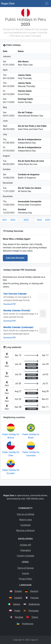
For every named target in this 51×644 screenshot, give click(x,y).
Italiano (17, 604)
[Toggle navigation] (47, 4)
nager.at (34, 640)
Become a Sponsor (25, 530)
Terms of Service (26, 568)
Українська (28, 624)
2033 (26, 220)
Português (34, 611)
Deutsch (34, 591)
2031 (5, 220)
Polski (17, 611)
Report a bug (26, 520)
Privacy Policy (26, 579)
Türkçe (35, 617)
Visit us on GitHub (26, 514)
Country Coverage (25, 556)
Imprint (26, 573)
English (18, 591)
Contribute (25, 525)
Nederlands (34, 604)
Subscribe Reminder (15, 258)
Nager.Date (8, 4)
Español (18, 598)
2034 (39, 220)
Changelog (25, 550)
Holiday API (25, 545)
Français (35, 598)
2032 (13, 220)
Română (19, 617)
